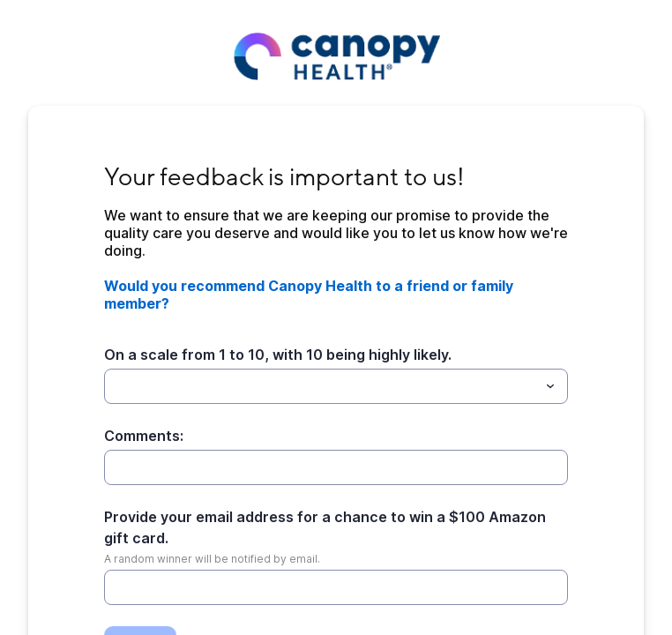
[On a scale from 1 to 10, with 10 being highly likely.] (321, 386)
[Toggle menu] (550, 386)
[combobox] (336, 386)
